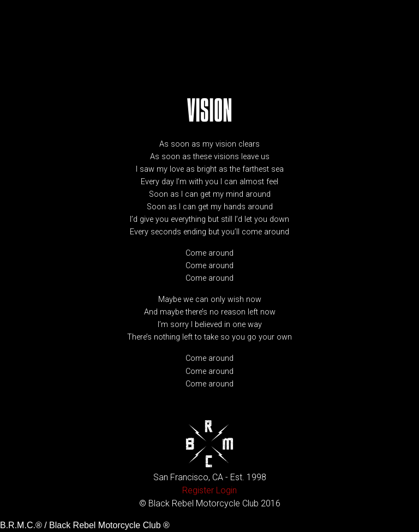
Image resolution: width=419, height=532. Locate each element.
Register (198, 490)
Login (226, 490)
